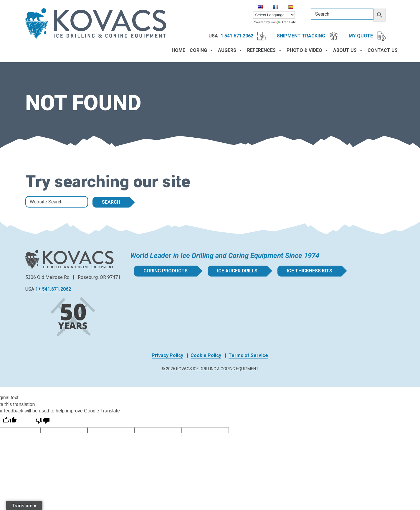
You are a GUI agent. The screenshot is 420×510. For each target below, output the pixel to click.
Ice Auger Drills (236, 271)
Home (178, 50)
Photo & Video (308, 50)
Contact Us (383, 50)
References (265, 50)
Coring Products (164, 271)
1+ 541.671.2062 (53, 289)
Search (111, 202)
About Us (348, 50)
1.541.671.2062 (243, 36)
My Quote (367, 36)
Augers (230, 50)
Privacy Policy (167, 355)
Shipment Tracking (307, 36)
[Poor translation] (43, 421)
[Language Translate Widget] (274, 15)
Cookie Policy (206, 355)
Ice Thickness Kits (308, 271)
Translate (283, 22)
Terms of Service (248, 355)
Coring (202, 50)
